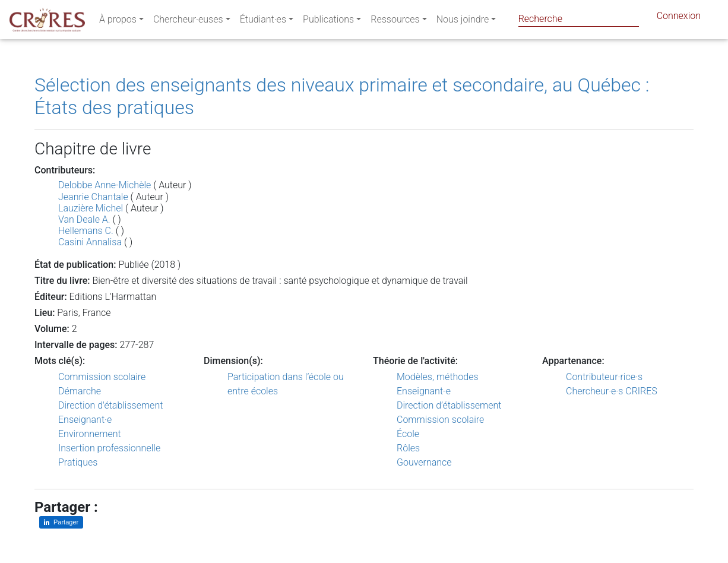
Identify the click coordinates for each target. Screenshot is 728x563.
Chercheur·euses (188, 22)
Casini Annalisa (90, 242)
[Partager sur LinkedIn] (61, 522)
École (408, 434)
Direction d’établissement (449, 405)
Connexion (679, 18)
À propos (118, 22)
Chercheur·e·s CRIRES (612, 391)
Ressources (395, 22)
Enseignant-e (424, 391)
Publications (328, 22)
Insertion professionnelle (109, 448)
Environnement (90, 434)
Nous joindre (463, 22)
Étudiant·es (263, 22)
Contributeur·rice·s (604, 377)
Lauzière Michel (91, 208)
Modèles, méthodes (438, 377)
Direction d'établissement (110, 405)
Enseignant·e (85, 420)
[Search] (579, 19)
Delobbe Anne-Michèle (105, 185)
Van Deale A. (84, 219)
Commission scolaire (102, 377)
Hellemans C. (86, 231)
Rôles (408, 448)
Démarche (80, 391)
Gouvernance (424, 462)
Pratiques (78, 462)
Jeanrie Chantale (93, 197)
